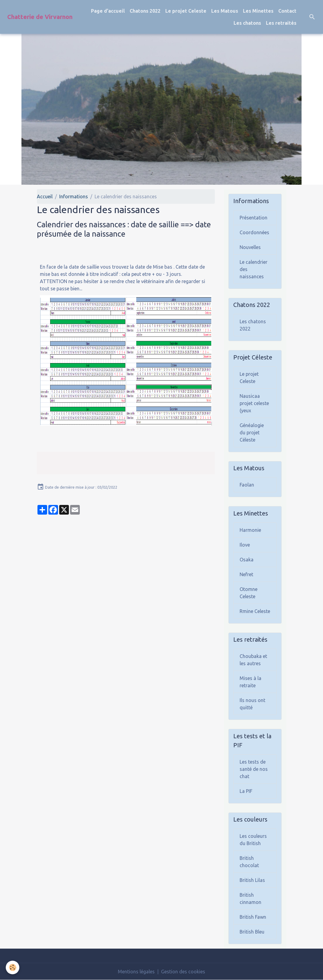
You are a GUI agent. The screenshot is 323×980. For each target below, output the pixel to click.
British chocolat (249, 862)
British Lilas (252, 880)
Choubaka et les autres (253, 660)
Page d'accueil (108, 11)
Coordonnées (254, 232)
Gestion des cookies (183, 972)
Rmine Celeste (255, 611)
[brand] (40, 17)
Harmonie (250, 530)
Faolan (247, 485)
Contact (287, 11)
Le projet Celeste (186, 11)
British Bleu (252, 932)
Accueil (45, 196)
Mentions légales (136, 972)
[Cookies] (13, 967)
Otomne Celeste (249, 593)
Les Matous (225, 11)
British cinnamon (250, 899)
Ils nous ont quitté (252, 704)
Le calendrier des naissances (254, 269)
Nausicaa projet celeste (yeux (254, 403)
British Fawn (253, 917)
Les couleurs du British (253, 840)
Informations (74, 196)
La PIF (246, 791)
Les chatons (247, 23)
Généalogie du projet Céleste (252, 433)
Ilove (245, 545)
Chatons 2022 (145, 11)
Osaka (247, 560)
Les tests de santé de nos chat (254, 769)
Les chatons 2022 (253, 325)
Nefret (246, 574)
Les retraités (281, 23)
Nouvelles (250, 247)
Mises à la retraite (250, 682)
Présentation (254, 218)
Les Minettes (258, 11)
